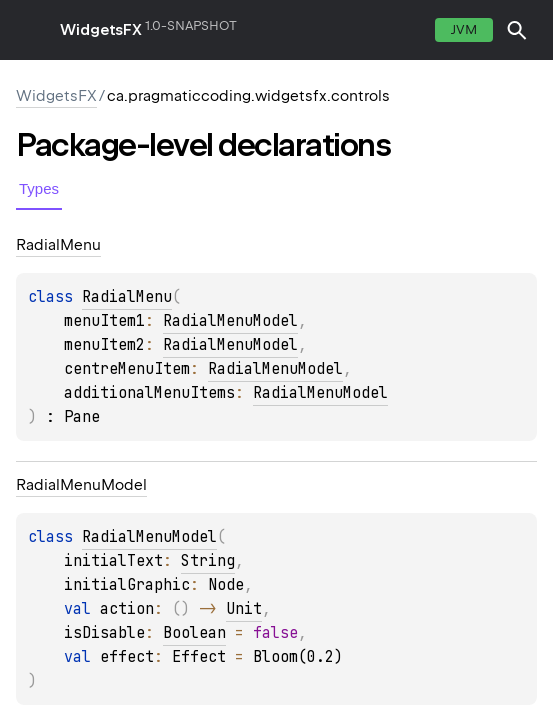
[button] (517, 30)
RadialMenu (127, 297)
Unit (244, 609)
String (208, 561)
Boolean (194, 633)
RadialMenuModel (230, 321)
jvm (464, 29)
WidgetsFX (101, 30)
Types (39, 188)
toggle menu (30, 30)
